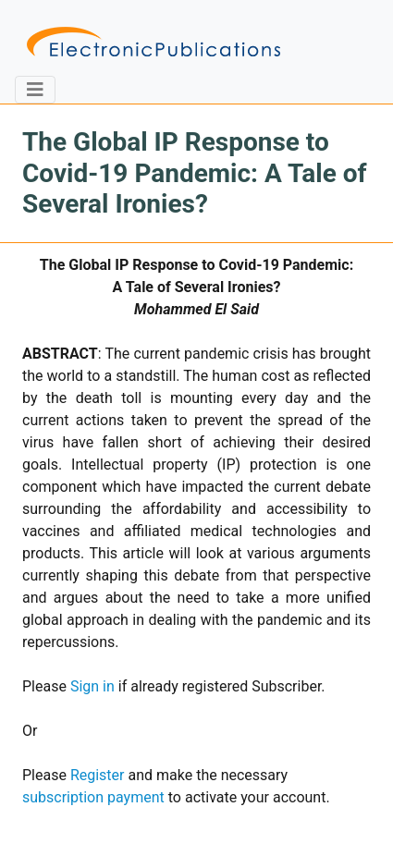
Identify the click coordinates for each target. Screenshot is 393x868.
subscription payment (93, 797)
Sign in (92, 686)
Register (98, 775)
